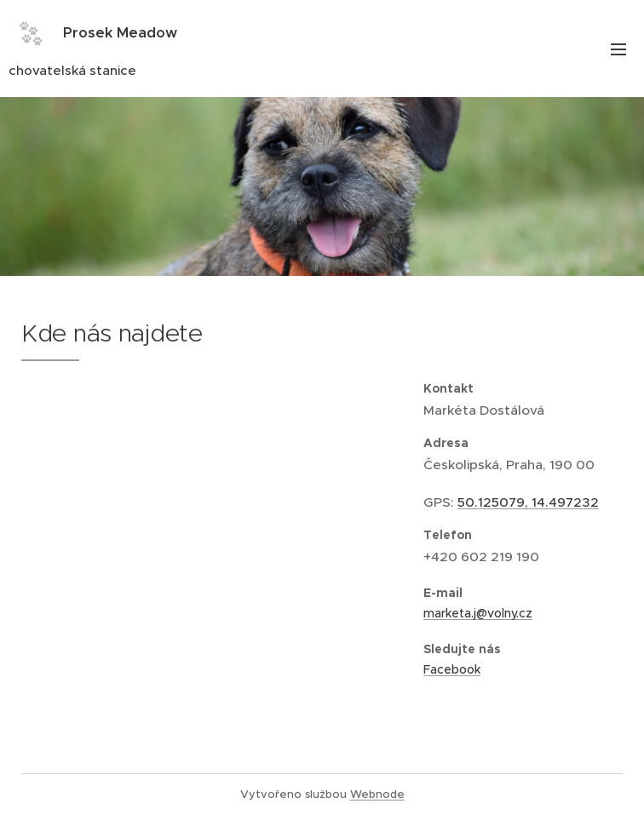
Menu (618, 49)
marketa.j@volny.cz (478, 613)
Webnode (377, 794)
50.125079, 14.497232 (528, 502)
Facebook (452, 669)
